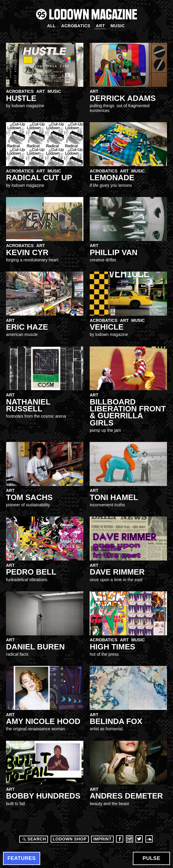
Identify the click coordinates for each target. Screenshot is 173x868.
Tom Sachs (29, 497)
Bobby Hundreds (43, 796)
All (51, 26)
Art (100, 26)
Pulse (152, 858)
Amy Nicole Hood (43, 721)
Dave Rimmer (117, 572)
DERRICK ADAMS (123, 98)
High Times (112, 647)
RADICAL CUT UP (39, 178)
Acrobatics (76, 26)
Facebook (120, 839)
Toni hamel (114, 497)
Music (118, 26)
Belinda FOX (116, 721)
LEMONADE (112, 178)
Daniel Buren (35, 647)
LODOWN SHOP (70, 839)
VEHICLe (107, 327)
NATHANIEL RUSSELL (28, 405)
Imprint (102, 839)
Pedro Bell (31, 572)
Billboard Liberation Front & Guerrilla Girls (128, 412)
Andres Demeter (126, 796)
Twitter (139, 839)
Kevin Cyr (27, 252)
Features (22, 858)
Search (33, 839)
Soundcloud (149, 839)
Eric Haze (27, 327)
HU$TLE (21, 98)
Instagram (130, 839)
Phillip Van (113, 252)
